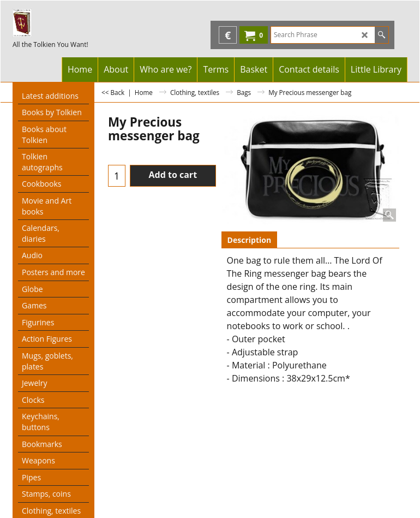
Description (250, 240)
